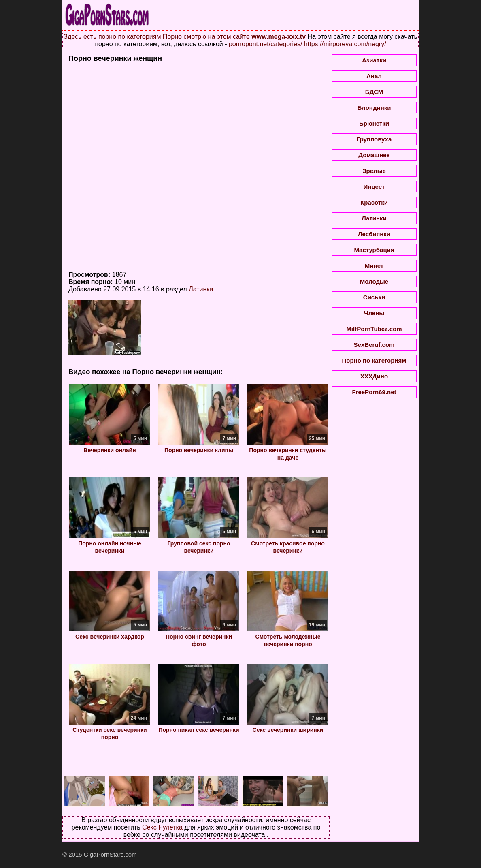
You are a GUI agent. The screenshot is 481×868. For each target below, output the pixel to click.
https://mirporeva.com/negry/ (345, 44)
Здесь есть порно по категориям (112, 37)
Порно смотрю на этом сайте (206, 37)
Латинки (201, 289)
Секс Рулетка (162, 827)
